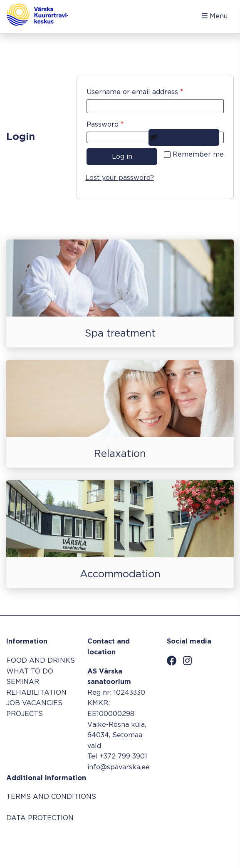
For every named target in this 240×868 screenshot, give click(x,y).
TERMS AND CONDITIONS (51, 797)
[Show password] (184, 137)
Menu (215, 16)
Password (120, 123)
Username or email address (150, 91)
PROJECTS (25, 714)
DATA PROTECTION (40, 818)
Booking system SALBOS (191, 842)
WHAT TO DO (30, 672)
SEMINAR (23, 682)
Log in (122, 157)
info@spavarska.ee (119, 767)
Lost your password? (120, 178)
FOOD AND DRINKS (41, 661)
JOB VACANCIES (34, 703)
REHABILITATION (36, 693)
